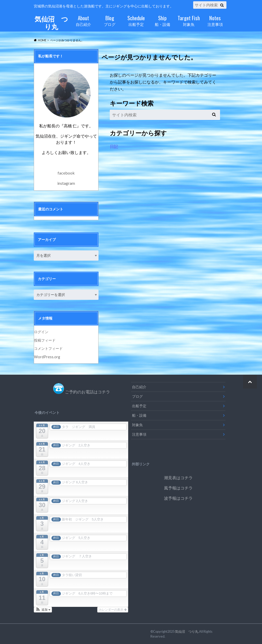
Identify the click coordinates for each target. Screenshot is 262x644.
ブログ (110, 20)
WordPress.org (47, 357)
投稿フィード (45, 340)
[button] (43, 610)
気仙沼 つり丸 (51, 23)
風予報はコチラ (178, 488)
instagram (66, 183)
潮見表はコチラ (178, 478)
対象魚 (189, 20)
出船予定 (136, 20)
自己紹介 (83, 20)
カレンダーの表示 (113, 610)
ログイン (41, 332)
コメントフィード (48, 348)
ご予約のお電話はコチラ (88, 392)
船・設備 (162, 20)
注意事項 (215, 20)
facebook (66, 173)
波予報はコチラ (178, 498)
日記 (114, 146)
